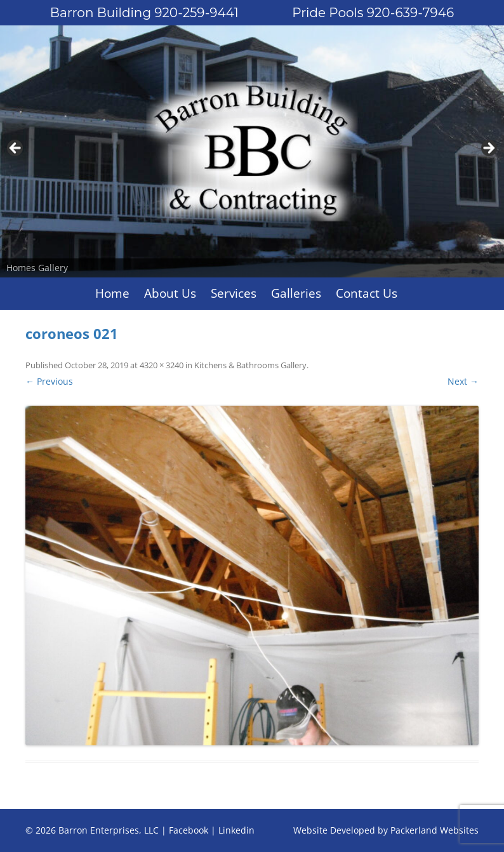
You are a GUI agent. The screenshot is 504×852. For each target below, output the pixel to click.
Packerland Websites (434, 830)
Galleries (296, 293)
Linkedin (236, 830)
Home (112, 293)
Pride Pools (373, 13)
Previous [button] (16, 149)
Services (234, 293)
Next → (463, 381)
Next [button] (488, 149)
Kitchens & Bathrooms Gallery (250, 365)
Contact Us (367, 293)
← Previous (49, 381)
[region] (252, 151)
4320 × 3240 (162, 365)
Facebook (189, 830)
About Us (170, 293)
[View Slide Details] (252, 151)
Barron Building (144, 13)
